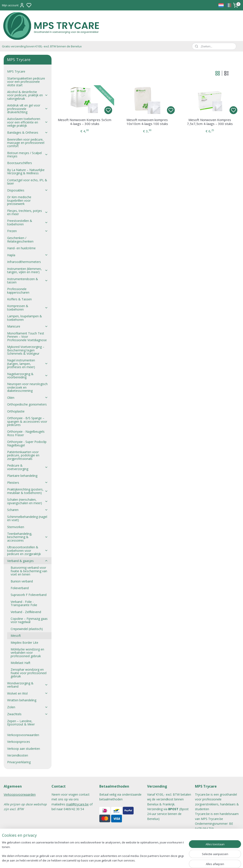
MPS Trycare (16, 71)
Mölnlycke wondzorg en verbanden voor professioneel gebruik (27, 653)
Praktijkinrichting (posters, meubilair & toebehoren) (27, 491)
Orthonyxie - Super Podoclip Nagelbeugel (27, 443)
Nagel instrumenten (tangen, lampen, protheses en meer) (27, 364)
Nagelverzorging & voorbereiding (27, 376)
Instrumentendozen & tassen (27, 281)
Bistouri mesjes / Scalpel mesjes (27, 155)
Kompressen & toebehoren (27, 308)
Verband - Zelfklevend (26, 612)
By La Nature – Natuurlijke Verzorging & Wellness (26, 171)
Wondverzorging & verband (27, 685)
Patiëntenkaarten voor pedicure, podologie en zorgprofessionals (23, 455)
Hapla (27, 255)
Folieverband (20, 588)
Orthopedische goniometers (27, 404)
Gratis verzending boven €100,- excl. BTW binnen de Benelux (42, 46)
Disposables (27, 190)
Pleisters (27, 483)
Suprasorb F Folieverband (29, 595)
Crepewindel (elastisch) (27, 629)
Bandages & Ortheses (27, 132)
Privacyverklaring (19, 762)
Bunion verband (22, 581)
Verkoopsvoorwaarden (23, 735)
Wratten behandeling (22, 700)
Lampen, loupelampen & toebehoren (25, 318)
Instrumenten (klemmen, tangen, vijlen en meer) (27, 270)
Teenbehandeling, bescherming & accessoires (27, 537)
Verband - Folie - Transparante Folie (24, 603)
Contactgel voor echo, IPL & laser (27, 182)
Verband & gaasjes (27, 561)
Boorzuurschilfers (20, 163)
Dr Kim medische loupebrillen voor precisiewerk (19, 200)
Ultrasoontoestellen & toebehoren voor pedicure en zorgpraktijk (27, 550)
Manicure (27, 326)
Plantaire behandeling (22, 476)
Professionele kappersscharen (18, 291)
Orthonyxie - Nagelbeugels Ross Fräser (26, 433)
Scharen (27, 510)
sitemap (134, 860)
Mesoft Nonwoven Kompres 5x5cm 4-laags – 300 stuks (85, 122)
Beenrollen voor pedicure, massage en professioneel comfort (26, 143)
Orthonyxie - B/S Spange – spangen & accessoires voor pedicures (27, 421)
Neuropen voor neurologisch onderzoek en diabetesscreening (27, 387)
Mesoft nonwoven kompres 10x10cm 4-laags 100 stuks (147, 122)
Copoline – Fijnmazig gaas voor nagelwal (29, 620)
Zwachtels (27, 714)
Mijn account (13, 5)
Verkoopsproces (19, 742)
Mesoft (16, 636)
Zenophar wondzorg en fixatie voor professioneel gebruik (29, 673)
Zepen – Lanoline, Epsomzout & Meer (21, 723)
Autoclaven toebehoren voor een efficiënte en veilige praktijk (27, 122)
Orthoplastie (16, 411)
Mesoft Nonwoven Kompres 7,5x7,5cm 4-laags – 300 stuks (210, 122)
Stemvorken (16, 527)
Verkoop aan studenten (24, 749)
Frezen (27, 231)
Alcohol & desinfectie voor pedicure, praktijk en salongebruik (27, 95)
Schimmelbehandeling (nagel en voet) (27, 518)
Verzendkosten (18, 755)
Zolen (27, 707)
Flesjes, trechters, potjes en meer (27, 212)
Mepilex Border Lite (24, 643)
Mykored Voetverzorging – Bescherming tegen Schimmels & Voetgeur (26, 350)
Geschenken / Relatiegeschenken (20, 239)
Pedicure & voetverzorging (27, 467)
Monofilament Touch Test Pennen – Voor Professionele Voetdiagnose (27, 337)
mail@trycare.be (77, 804)
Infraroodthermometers (24, 262)
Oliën (27, 398)
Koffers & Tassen (19, 299)
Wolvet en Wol (27, 693)
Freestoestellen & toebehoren (27, 222)
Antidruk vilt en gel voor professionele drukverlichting (27, 109)
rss (143, 860)
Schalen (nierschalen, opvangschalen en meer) (27, 501)
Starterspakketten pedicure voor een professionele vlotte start (26, 82)
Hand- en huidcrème (21, 248)
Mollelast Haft (21, 663)
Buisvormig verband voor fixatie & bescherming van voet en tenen (29, 571)
